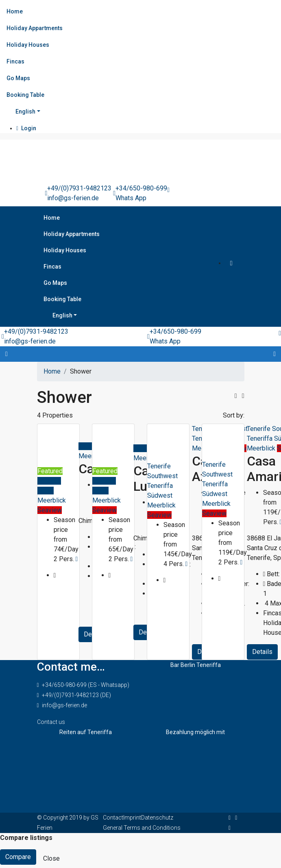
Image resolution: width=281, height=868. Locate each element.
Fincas (15, 61)
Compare (18, 857)
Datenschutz (157, 818)
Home (15, 11)
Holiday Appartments (35, 28)
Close (51, 858)
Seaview (50, 510)
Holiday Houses (28, 45)
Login (26, 128)
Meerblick (52, 500)
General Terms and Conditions (142, 828)
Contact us (51, 722)
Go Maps (18, 78)
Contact (113, 818)
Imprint (132, 818)
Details (262, 652)
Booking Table (25, 95)
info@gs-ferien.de (73, 198)
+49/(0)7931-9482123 (79, 188)
